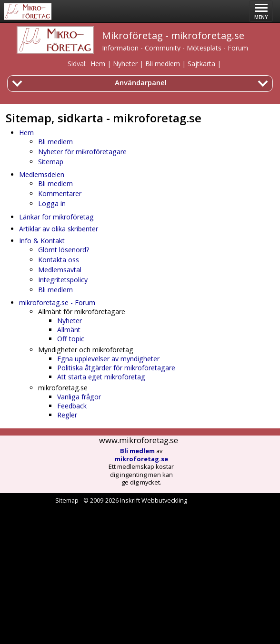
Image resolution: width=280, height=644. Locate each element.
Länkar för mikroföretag (56, 217)
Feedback (72, 406)
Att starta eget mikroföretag (101, 377)
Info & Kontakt (42, 241)
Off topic (71, 339)
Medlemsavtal (60, 270)
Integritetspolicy (63, 280)
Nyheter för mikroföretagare (82, 152)
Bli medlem (163, 64)
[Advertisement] (140, 575)
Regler (67, 415)
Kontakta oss (59, 260)
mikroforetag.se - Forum (57, 302)
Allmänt (69, 330)
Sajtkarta (201, 64)
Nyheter (125, 64)
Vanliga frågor (79, 397)
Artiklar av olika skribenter (59, 229)
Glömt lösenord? (64, 250)
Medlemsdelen (42, 174)
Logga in (52, 203)
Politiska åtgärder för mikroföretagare (116, 368)
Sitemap (51, 162)
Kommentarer (60, 193)
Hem (98, 64)
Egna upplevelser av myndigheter (108, 359)
